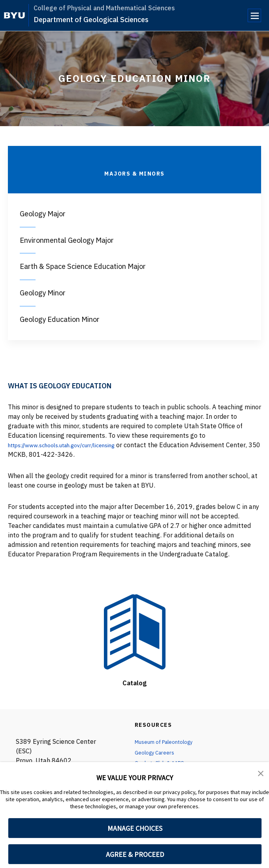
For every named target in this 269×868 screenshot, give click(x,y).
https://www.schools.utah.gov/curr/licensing (72, 445)
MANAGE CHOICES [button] (135, 828)
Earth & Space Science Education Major (83, 266)
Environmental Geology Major (67, 240)
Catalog (134, 682)
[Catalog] (135, 632)
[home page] (14, 15)
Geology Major (43, 214)
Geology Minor (43, 293)
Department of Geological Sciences (91, 20)
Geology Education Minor (60, 319)
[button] (261, 773)
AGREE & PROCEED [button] (135, 854)
